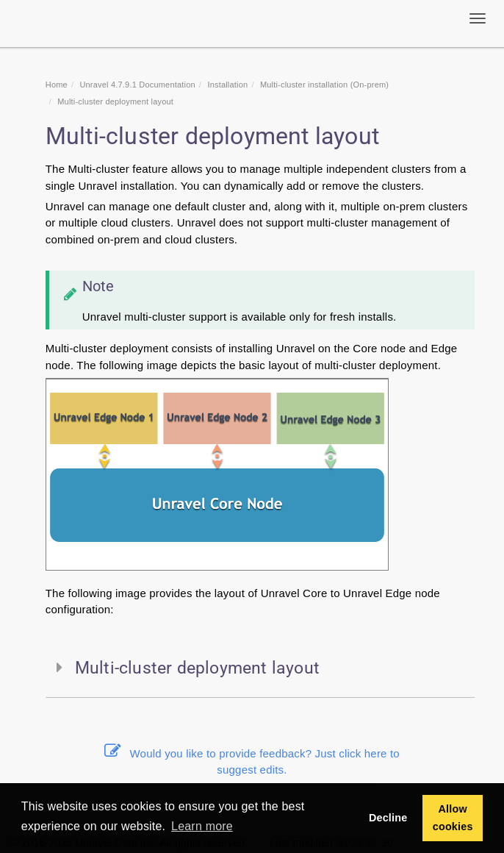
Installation (227, 85)
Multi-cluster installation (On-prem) (324, 85)
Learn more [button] (202, 826)
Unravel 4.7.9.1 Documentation (137, 85)
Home (57, 85)
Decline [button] (388, 818)
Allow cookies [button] (453, 818)
